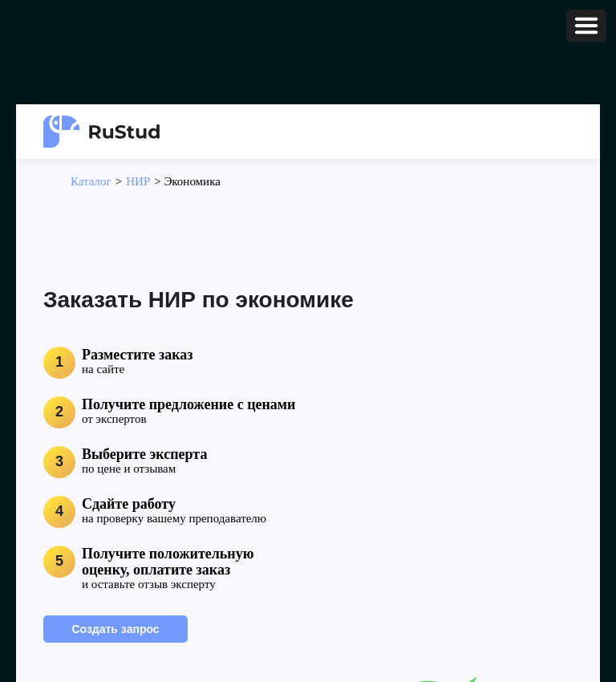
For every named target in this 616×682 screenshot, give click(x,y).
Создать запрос (115, 629)
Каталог (91, 181)
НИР (138, 181)
